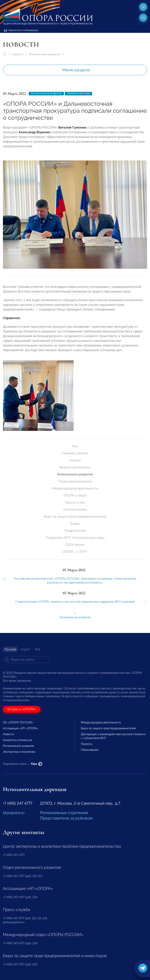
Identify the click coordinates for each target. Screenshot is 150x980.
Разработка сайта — (23, 764)
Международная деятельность (75, 488)
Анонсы (75, 460)
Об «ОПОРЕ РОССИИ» (18, 722)
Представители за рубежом (66, 818)
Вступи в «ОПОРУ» (22, 709)
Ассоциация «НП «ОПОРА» (21, 728)
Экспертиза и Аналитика (19, 752)
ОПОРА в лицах (75, 495)
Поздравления (75, 531)
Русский (10, 649)
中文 (38, 649)
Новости (18, 54)
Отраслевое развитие (75, 481)
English (25, 649)
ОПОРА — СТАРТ (75, 552)
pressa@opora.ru (14, 922)
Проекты (87, 744)
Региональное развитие (45, 54)
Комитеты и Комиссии (17, 740)
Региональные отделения (64, 813)
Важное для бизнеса (75, 467)
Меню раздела (76, 70)
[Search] (26, 660)
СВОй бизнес (75, 545)
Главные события (75, 453)
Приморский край (78, 94)
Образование (90, 750)
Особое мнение (75, 510)
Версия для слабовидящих (21, 30)
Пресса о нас (75, 503)
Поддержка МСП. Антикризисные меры (75, 538)
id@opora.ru (14, 813)
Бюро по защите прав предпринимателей (75, 517)
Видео (75, 524)
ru (143, 18)
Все (75, 446)
